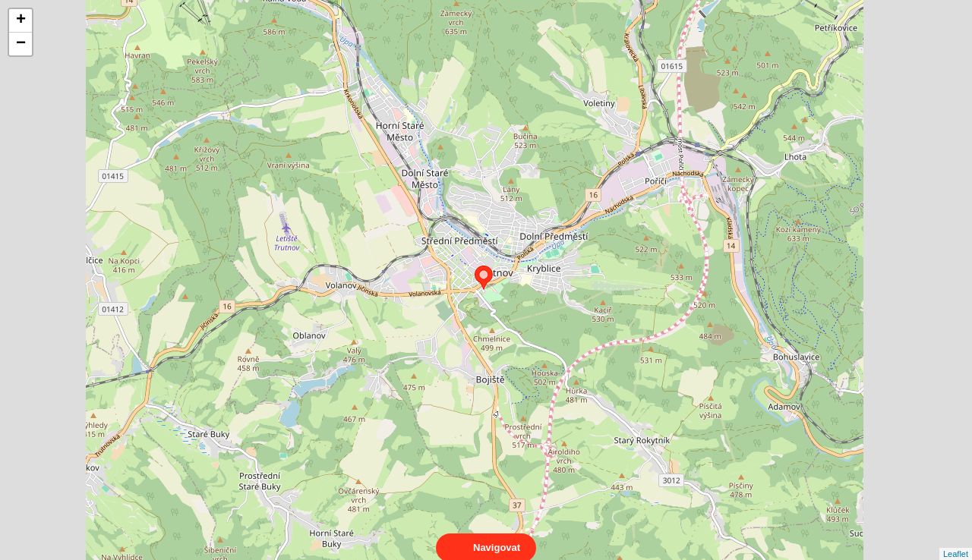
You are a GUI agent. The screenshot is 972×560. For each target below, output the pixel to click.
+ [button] (21, 20)
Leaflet (956, 540)
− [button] (21, 44)
